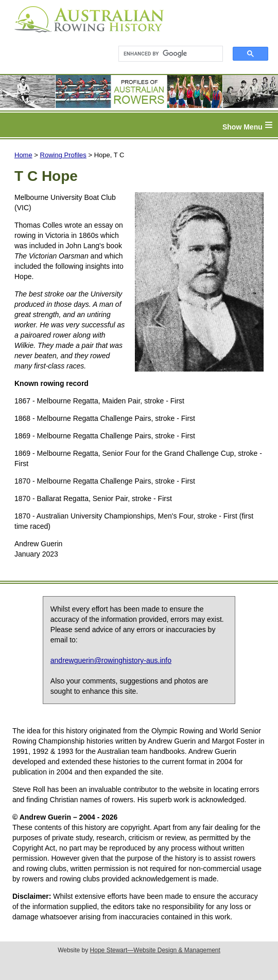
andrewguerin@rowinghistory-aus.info (111, 660)
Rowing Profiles (63, 155)
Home (23, 155)
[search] (166, 54)
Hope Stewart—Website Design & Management (155, 950)
